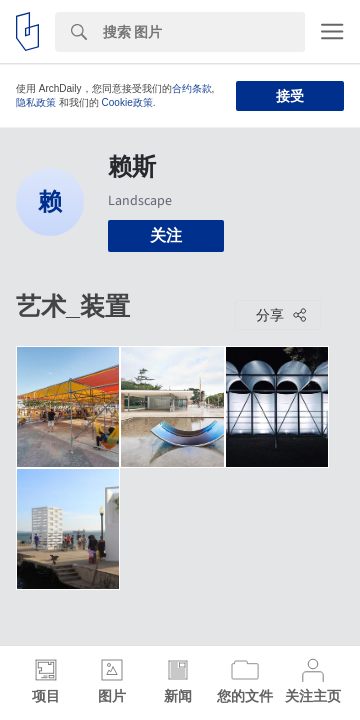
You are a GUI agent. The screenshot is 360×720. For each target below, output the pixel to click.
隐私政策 (36, 102)
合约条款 (192, 88)
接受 (290, 96)
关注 (166, 235)
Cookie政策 (127, 102)
